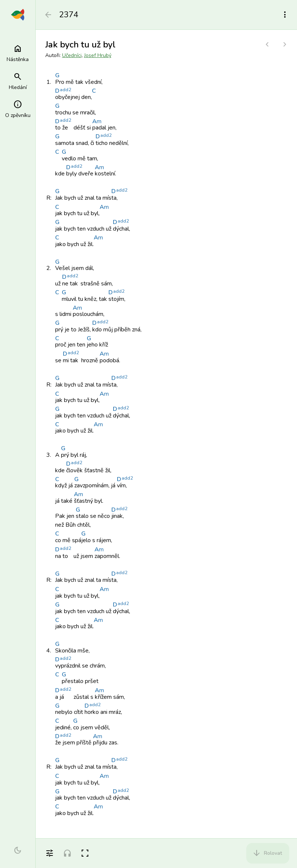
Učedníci (72, 55)
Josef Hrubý (98, 55)
